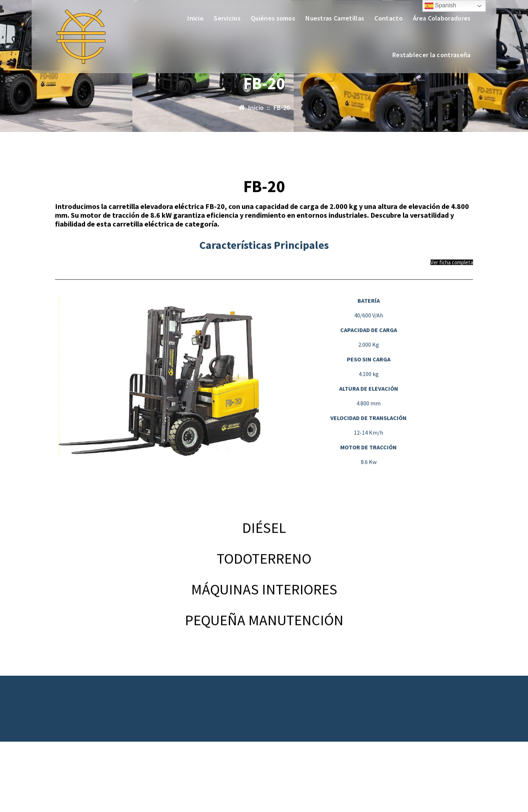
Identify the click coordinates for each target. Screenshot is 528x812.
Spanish (440, 6)
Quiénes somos (273, 18)
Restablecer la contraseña (432, 55)
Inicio (195, 18)
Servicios (227, 18)
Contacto (388, 18)
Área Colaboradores (442, 18)
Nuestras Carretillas (335, 18)
